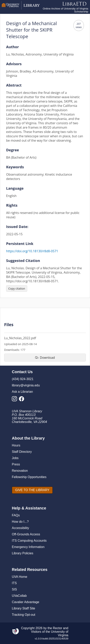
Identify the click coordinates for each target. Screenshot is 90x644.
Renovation (20, 471)
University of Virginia (60, 633)
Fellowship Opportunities (29, 477)
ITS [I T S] (14, 583)
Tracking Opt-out (24, 615)
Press (16, 464)
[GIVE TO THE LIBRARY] (32, 490)
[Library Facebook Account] (22, 400)
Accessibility (20, 528)
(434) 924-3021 (23, 379)
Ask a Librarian (22, 392)
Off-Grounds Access (26, 534)
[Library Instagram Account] (15, 400)
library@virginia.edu (26, 385)
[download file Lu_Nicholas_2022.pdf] (45, 358)
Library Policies (22, 553)
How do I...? (20, 522)
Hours (16, 445)
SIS (14, 589)
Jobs (15, 458)
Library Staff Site (23, 608)
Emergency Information (28, 547)
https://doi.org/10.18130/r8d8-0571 (32, 251)
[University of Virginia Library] (21, 8)
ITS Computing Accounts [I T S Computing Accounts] (29, 541)
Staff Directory (22, 452)
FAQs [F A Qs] (16, 515)
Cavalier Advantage (26, 602)
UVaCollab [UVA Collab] (19, 596)
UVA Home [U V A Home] (20, 577)
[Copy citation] (17, 289)
